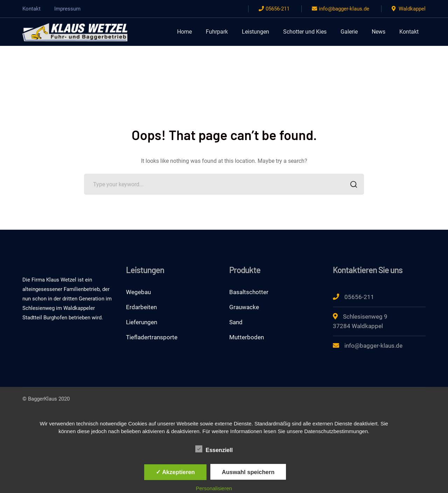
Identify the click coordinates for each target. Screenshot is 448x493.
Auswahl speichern (248, 472)
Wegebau (138, 292)
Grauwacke (244, 307)
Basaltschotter (249, 292)
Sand (236, 322)
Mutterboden (247, 337)
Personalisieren (214, 488)
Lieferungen (142, 322)
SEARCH (352, 185)
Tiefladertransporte (152, 337)
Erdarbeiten (141, 307)
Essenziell (214, 449)
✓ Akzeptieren (175, 472)
